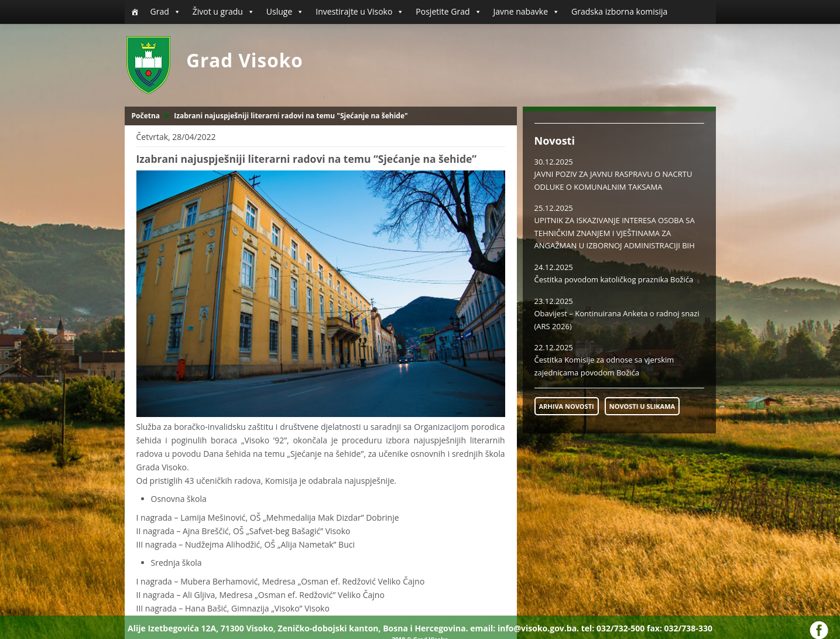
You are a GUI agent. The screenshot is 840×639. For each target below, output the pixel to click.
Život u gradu (224, 12)
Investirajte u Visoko (360, 12)
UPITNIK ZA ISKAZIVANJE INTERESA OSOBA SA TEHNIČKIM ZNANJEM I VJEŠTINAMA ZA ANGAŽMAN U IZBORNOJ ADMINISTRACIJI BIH (615, 233)
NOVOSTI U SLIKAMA (642, 406)
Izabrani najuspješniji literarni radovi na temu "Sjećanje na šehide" (291, 116)
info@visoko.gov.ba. (538, 628)
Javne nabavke (527, 12)
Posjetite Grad (448, 12)
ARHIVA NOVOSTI (567, 406)
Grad (166, 12)
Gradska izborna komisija (619, 11)
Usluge (285, 12)
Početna (146, 116)
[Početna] (135, 12)
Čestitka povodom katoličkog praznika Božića (614, 279)
